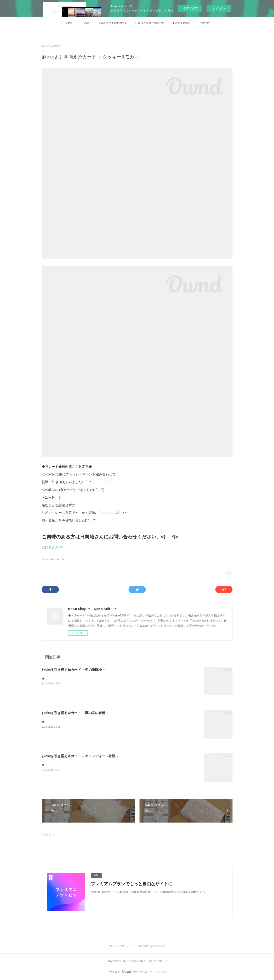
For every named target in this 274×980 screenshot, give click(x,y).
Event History (182, 23)
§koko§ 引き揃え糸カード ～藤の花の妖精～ (75, 713)
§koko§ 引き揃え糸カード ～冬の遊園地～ (73, 670)
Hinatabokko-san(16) (53, 560)
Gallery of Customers (112, 23)
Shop (86, 23)
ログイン (219, 8)
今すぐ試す (190, 8)
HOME (69, 23)
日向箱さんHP (52, 547)
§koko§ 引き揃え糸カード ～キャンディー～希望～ (80, 756)
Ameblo (204, 23)
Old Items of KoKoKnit (150, 23)
